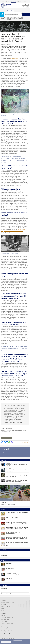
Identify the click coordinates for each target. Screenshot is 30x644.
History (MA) (4, 556)
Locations (4, 604)
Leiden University (4, 1)
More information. (18, 640)
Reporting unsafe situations (7, 631)
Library (28, 1)
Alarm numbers (5, 629)
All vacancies (4, 622)
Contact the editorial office (7, 606)
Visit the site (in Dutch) (23, 455)
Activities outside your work (8, 624)
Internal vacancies (5, 620)
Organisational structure (21, 1)
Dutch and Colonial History (7, 594)
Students (9, 1)
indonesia (9, 438)
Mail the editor (25, 442)
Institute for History (6, 591)
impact (4, 438)
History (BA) (4, 553)
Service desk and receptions (8, 602)
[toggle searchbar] (28, 4)
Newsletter (4, 636)
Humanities (4, 588)
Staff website (2, 18)
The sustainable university (7, 618)
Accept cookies (6, 642)
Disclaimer (4, 610)
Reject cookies (17, 642)
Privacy (3, 608)
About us (3, 616)
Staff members (14, 1)
